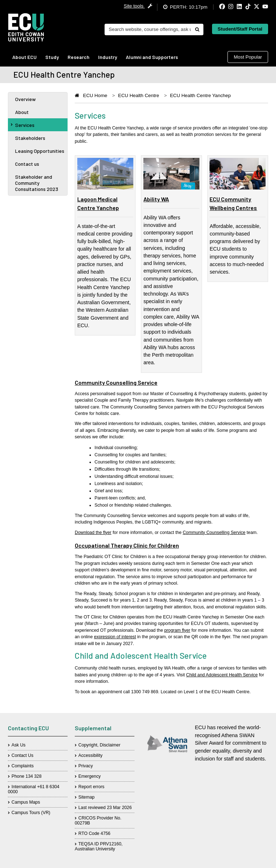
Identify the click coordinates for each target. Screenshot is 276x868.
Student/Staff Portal (240, 29)
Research (79, 57)
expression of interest (115, 637)
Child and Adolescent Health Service (222, 675)
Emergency (89, 776)
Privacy (86, 766)
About (22, 112)
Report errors (91, 787)
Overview (25, 99)
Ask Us (19, 745)
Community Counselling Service (116, 382)
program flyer (177, 630)
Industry (108, 57)
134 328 (34, 776)
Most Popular (248, 57)
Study (52, 57)
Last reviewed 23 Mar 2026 (105, 808)
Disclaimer (110, 745)
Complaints (23, 766)
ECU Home (95, 95)
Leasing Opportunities (40, 151)
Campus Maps (26, 802)
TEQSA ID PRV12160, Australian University (99, 846)
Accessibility (90, 755)
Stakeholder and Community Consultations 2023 (37, 183)
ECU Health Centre (139, 95)
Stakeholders (30, 138)
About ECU (24, 57)
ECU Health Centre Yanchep (200, 95)
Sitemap (86, 797)
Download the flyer (93, 533)
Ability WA (156, 199)
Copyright (88, 745)
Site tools (138, 6)
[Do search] (197, 29)
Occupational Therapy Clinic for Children (127, 545)
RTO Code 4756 (94, 833)
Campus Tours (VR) (31, 813)
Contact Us (22, 755)
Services (23, 125)
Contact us (27, 164)
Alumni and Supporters (152, 57)
